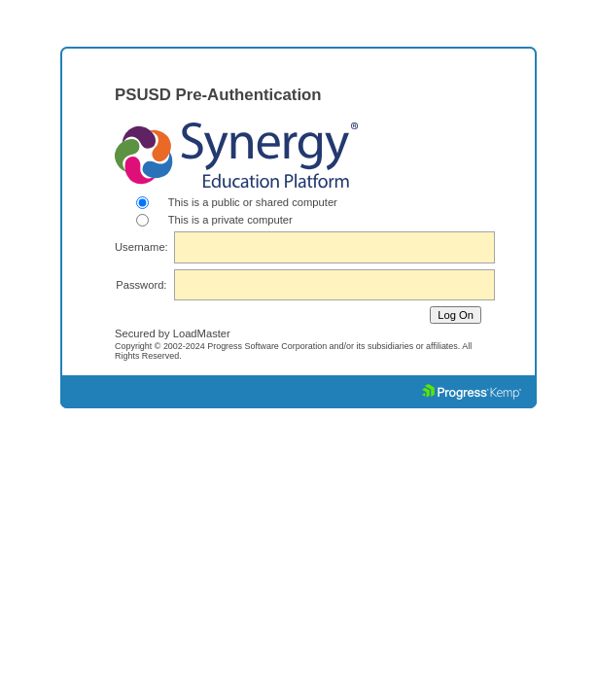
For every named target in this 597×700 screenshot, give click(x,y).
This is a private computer (230, 220)
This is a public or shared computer (253, 202)
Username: (141, 247)
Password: (141, 285)
